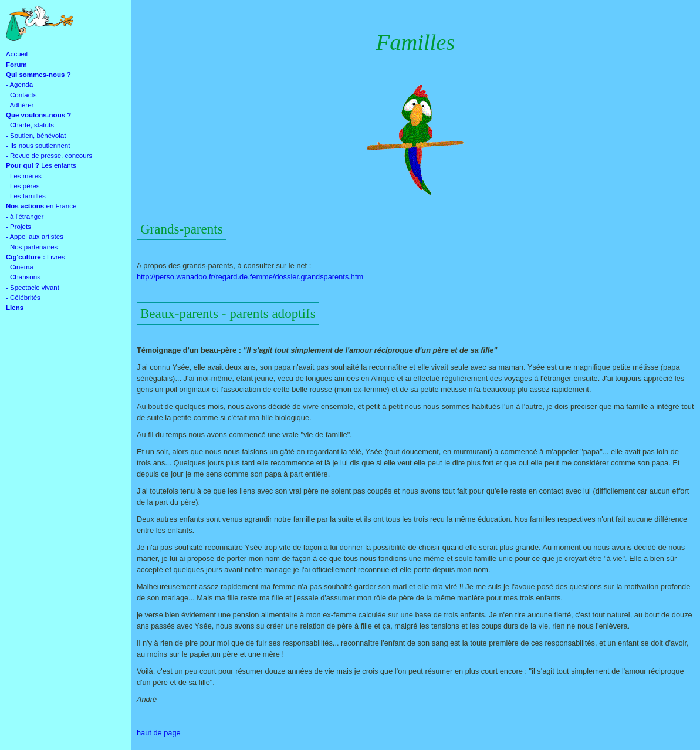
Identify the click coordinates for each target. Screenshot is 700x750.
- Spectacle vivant (33, 288)
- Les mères (24, 176)
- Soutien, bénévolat (36, 136)
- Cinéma (20, 267)
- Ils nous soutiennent (38, 146)
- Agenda (19, 85)
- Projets (18, 227)
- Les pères (23, 186)
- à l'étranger (25, 217)
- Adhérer (20, 105)
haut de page (159, 733)
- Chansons (23, 277)
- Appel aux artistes (35, 237)
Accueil (17, 54)
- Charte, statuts (30, 125)
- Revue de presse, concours (49, 156)
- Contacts (21, 95)
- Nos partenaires (32, 247)
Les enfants (41, 165)
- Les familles (26, 196)
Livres (35, 257)
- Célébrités (23, 298)
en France (41, 206)
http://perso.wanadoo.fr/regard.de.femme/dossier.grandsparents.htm (250, 277)
